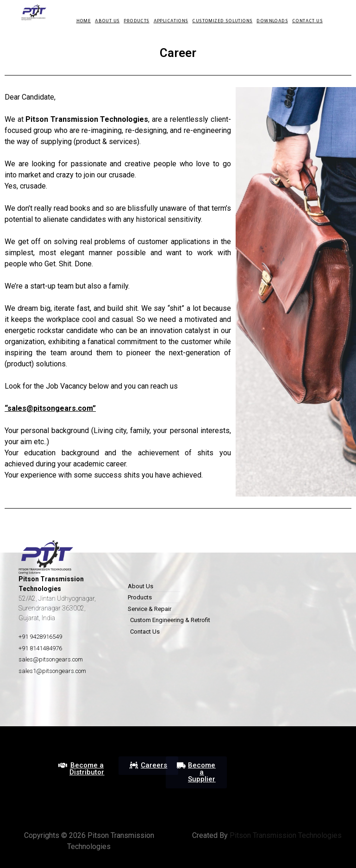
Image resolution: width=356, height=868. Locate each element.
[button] (81, 769)
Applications (171, 21)
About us (107, 21)
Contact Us (307, 21)
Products (136, 21)
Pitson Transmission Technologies (285, 835)
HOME (84, 21)
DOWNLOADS (272, 21)
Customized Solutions (222, 21)
